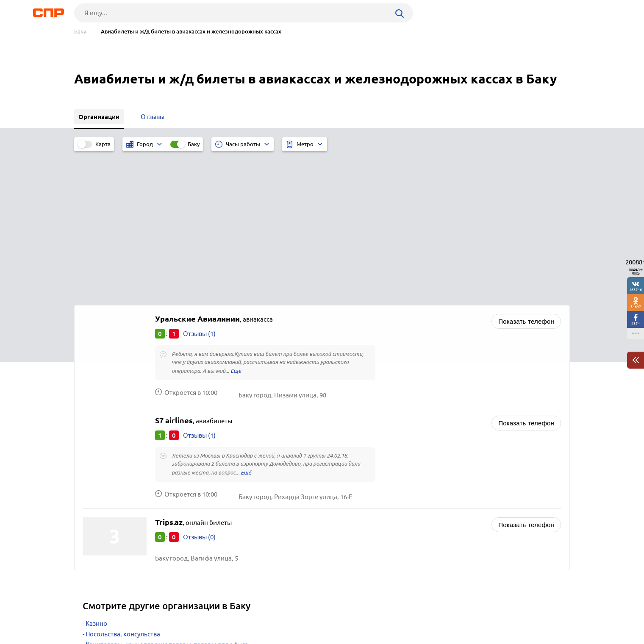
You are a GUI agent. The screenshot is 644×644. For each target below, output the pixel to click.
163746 (636, 290)
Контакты (264, 613)
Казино (96, 477)
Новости (142, 613)
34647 (636, 307)
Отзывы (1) (199, 187)
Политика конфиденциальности (188, 637)
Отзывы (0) (199, 390)
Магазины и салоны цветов (126, 509)
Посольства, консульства (123, 487)
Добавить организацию (532, 612)
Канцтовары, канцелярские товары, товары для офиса (167, 498)
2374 (636, 323)
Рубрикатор (90, 613)
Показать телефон (526, 175)
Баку (80, 32)
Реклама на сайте (202, 613)
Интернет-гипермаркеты (123, 519)
